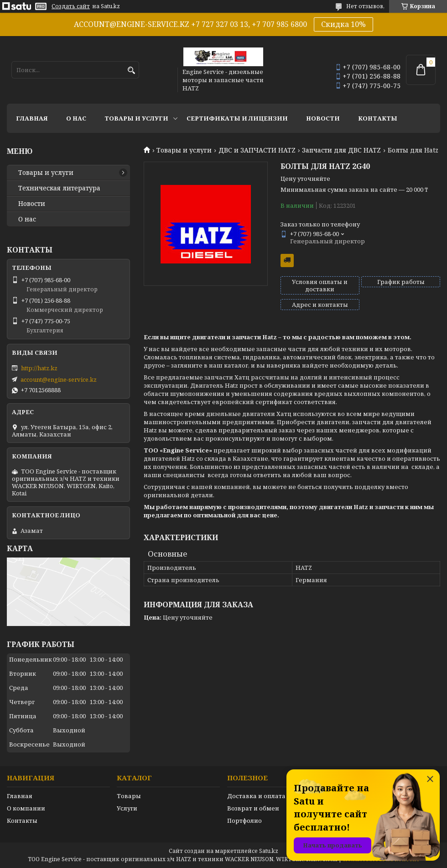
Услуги (127, 808)
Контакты (378, 118)
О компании (26, 808)
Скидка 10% (343, 24)
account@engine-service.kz (59, 379)
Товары (129, 796)
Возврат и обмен (253, 808)
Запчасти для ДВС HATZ (341, 150)
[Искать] (131, 71)
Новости (323, 118)
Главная (32, 118)
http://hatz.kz (39, 368)
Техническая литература (59, 188)
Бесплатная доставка (287, 260)
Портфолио (244, 821)
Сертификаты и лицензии (237, 118)
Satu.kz (269, 851)
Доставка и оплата (256, 796)
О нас (76, 118)
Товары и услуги (136, 118)
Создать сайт (71, 6)
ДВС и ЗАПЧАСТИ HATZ (257, 150)
